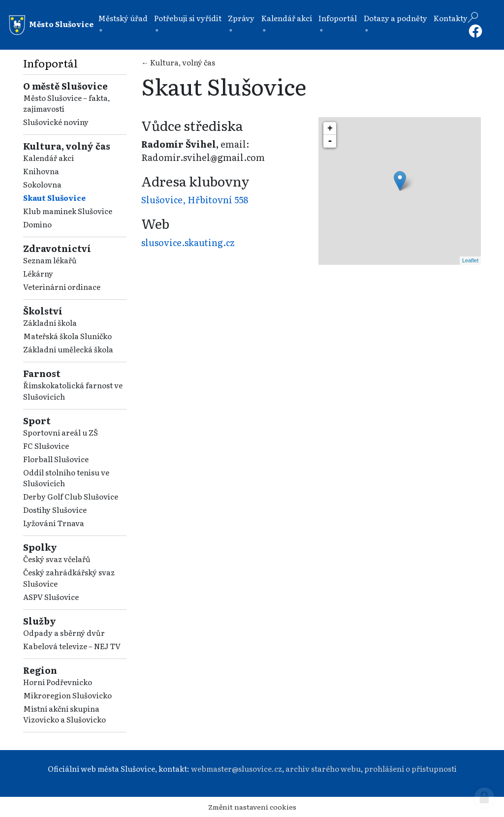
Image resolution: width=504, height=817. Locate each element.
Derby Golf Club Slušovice (71, 496)
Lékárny (38, 273)
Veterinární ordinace (62, 287)
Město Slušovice (51, 25)
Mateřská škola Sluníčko (67, 336)
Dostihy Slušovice (55, 510)
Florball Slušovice (56, 459)
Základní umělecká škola (68, 349)
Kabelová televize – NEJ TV (72, 646)
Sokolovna (42, 184)
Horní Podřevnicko (58, 682)
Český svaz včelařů (57, 559)
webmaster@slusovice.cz (236, 769)
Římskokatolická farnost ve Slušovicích (73, 391)
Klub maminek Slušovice (68, 211)
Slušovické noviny (56, 122)
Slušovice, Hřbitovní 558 (195, 200)
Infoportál (338, 18)
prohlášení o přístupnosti (410, 769)
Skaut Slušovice (54, 198)
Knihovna (41, 171)
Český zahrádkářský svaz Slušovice (69, 578)
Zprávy (241, 18)
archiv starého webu (323, 769)
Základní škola (50, 323)
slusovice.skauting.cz (188, 242)
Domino (37, 224)
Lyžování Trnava (54, 523)
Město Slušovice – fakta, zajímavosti (66, 103)
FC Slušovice (46, 446)
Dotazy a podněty (395, 18)
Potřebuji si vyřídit (188, 18)
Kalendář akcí (287, 18)
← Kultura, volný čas (178, 62)
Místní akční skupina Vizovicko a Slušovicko (64, 714)
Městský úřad (123, 18)
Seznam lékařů (50, 260)
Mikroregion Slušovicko (67, 695)
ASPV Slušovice (51, 597)
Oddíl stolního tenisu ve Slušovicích (66, 478)
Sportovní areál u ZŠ (61, 432)
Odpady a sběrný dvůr (64, 633)
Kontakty (451, 18)
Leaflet (470, 260)
